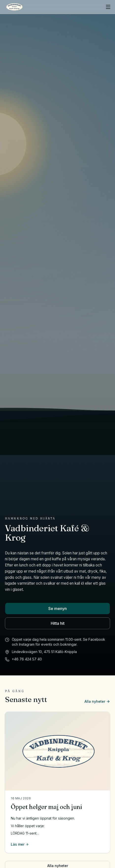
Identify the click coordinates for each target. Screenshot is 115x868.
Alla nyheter (97, 701)
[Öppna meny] (108, 7)
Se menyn (57, 609)
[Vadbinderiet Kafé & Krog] (14, 7)
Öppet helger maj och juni (46, 807)
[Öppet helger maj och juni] (57, 751)
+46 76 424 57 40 (27, 659)
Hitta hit (58, 623)
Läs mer (20, 844)
